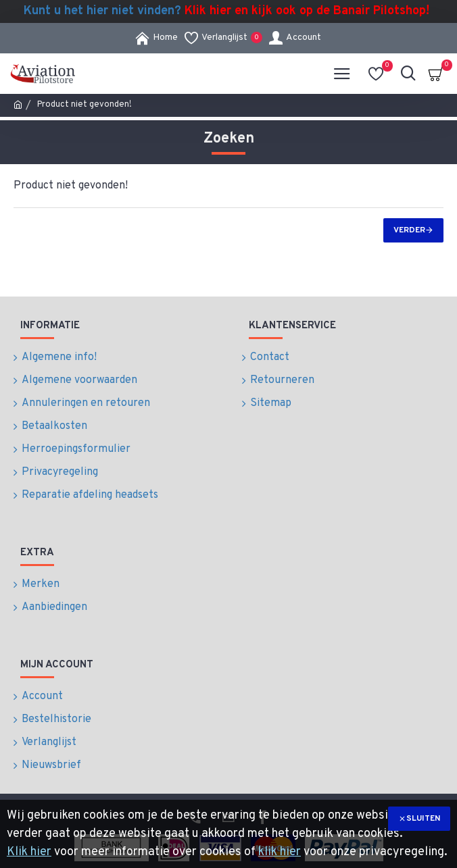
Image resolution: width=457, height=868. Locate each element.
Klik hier (29, 852)
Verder (409, 230)
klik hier (280, 852)
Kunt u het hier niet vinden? (226, 11)
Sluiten (423, 819)
